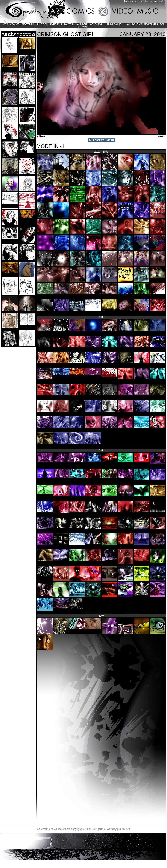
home (127, 1)
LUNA (127, 24)
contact (142, 1)
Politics (137, 24)
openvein (43, 829)
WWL (85, 27)
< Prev (41, 136)
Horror (82, 24)
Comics (15, 24)
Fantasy (69, 24)
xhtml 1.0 (124, 829)
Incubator (96, 24)
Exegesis (56, 24)
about (134, 1)
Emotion (42, 24)
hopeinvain (153, 1)
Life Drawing (113, 24)
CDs (6, 24)
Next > (162, 136)
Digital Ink (28, 24)
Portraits (151, 24)
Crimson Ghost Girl (66, 34)
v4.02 (162, 1)
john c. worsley (107, 829)
